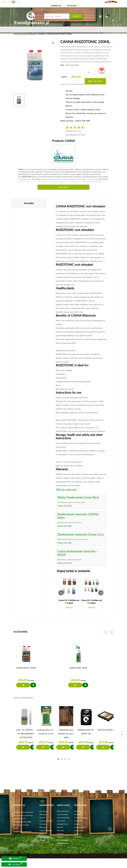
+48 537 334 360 (22, 825)
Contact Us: (56, 6)
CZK (4, 2)
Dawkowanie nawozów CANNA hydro (78, 516)
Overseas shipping (81, 818)
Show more (64, 187)
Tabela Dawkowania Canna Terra (78, 497)
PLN (13, 2)
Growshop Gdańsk (46, 821)
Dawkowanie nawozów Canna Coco (81, 534)
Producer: (63, 141)
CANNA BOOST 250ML (26, 668)
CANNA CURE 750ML (78, 668)
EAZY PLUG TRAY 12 (106, 730)
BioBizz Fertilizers (63, 843)
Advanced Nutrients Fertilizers (60, 834)
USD (18, 2)
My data (77, 814)
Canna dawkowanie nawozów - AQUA (77, 553)
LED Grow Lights (63, 840)
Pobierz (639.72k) (64, 563)
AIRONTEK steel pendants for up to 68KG (66, 734)
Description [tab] (29, 203)
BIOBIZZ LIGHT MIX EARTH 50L (86, 732)
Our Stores (43, 811)
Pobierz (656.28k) (64, 526)
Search (76, 16)
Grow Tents (61, 821)
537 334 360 (72, 6)
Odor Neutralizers (63, 818)
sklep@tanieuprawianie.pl (22, 831)
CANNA (70, 141)
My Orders (78, 811)
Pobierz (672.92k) (64, 506)
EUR (9, 2)
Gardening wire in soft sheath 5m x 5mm (46, 732)
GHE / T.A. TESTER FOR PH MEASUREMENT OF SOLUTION (26, 734)
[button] (61, 593)
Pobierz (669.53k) (64, 543)
